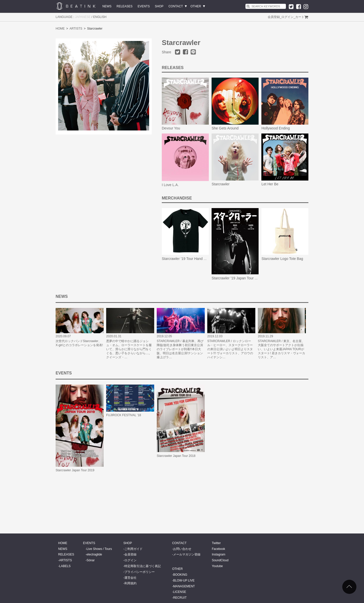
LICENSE (180, 592)
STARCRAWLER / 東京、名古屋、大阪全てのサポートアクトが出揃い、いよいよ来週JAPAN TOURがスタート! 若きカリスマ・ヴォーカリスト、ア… (281, 349)
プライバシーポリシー (140, 572)
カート (300, 17)
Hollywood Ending (276, 128)
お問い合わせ (182, 549)
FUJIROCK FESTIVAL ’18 (124, 415)
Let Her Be (270, 184)
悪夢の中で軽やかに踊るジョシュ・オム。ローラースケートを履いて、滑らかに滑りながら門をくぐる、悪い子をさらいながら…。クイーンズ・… (129, 349)
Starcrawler (221, 184)
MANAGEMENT (184, 586)
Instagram (219, 554)
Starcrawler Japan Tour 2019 (75, 470)
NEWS (107, 6)
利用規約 (130, 583)
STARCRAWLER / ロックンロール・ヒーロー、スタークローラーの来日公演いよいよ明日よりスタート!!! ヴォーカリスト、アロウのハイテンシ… (230, 349)
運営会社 (130, 578)
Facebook (219, 549)
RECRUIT (180, 598)
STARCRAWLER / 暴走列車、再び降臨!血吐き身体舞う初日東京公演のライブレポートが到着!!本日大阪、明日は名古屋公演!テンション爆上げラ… (180, 349)
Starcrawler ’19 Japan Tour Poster (238, 278)
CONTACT (176, 6)
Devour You (171, 128)
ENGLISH (100, 17)
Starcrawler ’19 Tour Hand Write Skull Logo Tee (199, 259)
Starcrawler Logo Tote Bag (282, 259)
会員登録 (274, 17)
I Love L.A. (170, 185)
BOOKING (180, 575)
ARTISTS (76, 29)
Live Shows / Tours (99, 549)
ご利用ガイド (133, 549)
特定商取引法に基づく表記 (143, 566)
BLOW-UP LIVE (184, 580)
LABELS (65, 566)
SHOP (159, 6)
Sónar (90, 560)
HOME (60, 29)
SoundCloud (220, 560)
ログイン (287, 17)
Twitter (216, 543)
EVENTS (144, 6)
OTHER (196, 6)
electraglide (94, 554)
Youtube (217, 566)
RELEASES (124, 6)
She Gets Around (225, 128)
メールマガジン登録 (187, 554)
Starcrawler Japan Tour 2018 (176, 456)
